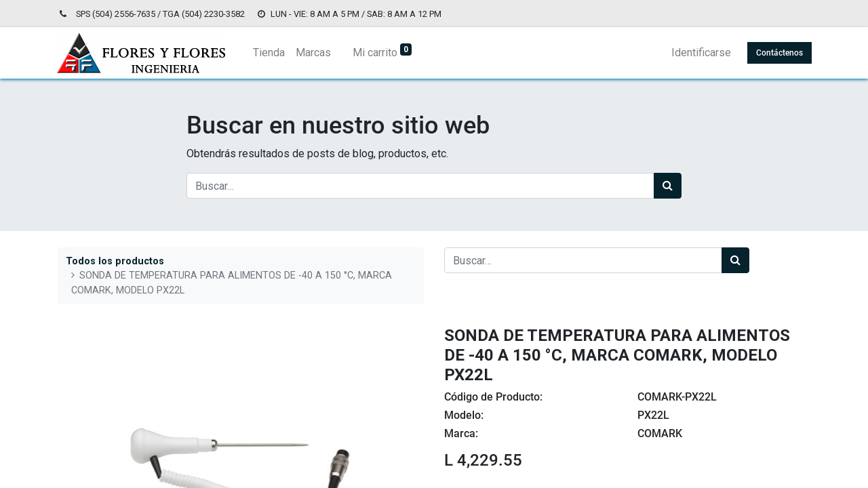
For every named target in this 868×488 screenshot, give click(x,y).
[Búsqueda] (668, 186)
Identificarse (700, 53)
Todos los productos (115, 261)
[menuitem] (270, 53)
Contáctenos (778, 53)
